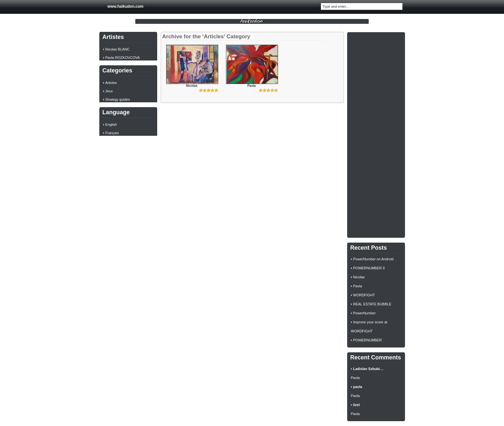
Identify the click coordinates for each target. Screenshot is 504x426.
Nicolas (192, 86)
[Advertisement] (376, 134)
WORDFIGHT (364, 295)
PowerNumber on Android (373, 259)
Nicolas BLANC (118, 49)
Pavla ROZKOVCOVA (123, 58)
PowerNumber (364, 313)
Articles (111, 83)
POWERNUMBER (368, 340)
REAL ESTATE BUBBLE (372, 304)
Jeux (109, 91)
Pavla (251, 86)
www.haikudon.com (125, 6)
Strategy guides (118, 99)
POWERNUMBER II (369, 268)
